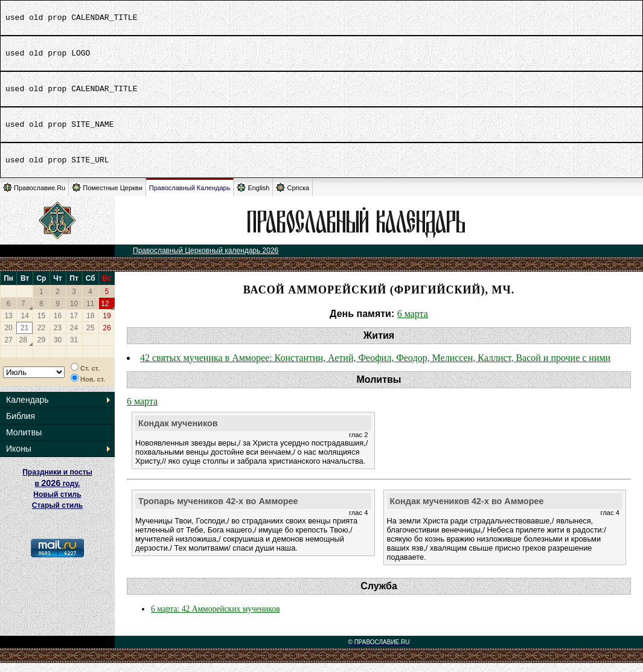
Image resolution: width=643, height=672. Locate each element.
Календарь (27, 409)
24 (74, 337)
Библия (21, 425)
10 (74, 313)
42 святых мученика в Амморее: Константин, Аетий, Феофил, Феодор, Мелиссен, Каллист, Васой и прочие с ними (375, 367)
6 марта (413, 323)
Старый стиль (57, 514)
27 (8, 349)
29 (41, 349)
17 (74, 325)
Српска (293, 197)
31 (74, 349)
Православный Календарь (190, 197)
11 (90, 313)
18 (90, 325)
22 (41, 337)
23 (58, 337)
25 (90, 337)
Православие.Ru (34, 197)
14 (25, 325)
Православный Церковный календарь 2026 (206, 260)
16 (58, 325)
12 (105, 313)
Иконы (19, 458)
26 (107, 337)
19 (107, 325)
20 (8, 337)
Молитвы (24, 441)
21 (24, 337)
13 (8, 325)
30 (58, 349)
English (253, 197)
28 (23, 349)
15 (41, 325)
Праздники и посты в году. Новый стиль (57, 492)
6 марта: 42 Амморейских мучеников (216, 618)
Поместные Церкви (107, 197)
